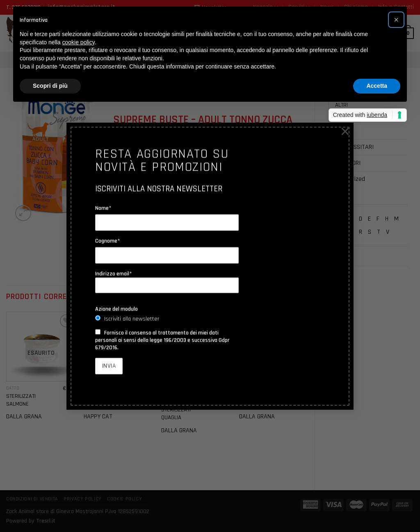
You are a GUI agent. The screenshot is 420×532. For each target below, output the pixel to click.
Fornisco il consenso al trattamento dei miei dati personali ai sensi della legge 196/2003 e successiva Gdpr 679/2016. (162, 340)
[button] (396, 20)
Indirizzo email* (167, 282)
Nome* (103, 208)
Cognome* (108, 241)
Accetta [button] (377, 86)
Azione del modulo (116, 309)
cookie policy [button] (79, 42)
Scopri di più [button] (50, 86)
